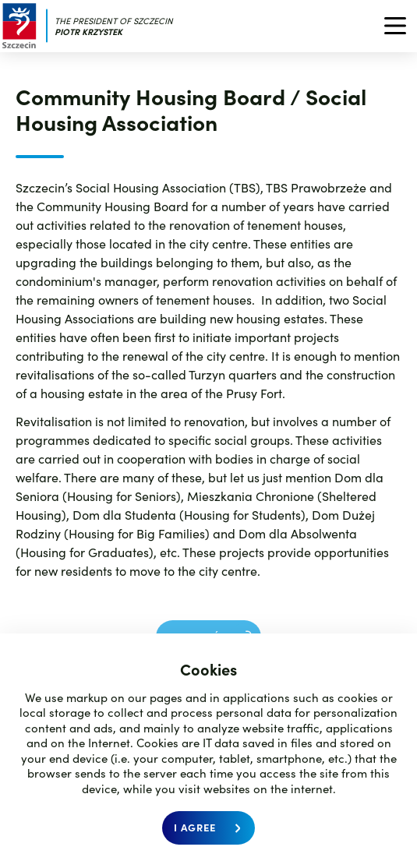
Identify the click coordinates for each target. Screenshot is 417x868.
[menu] (390, 26)
